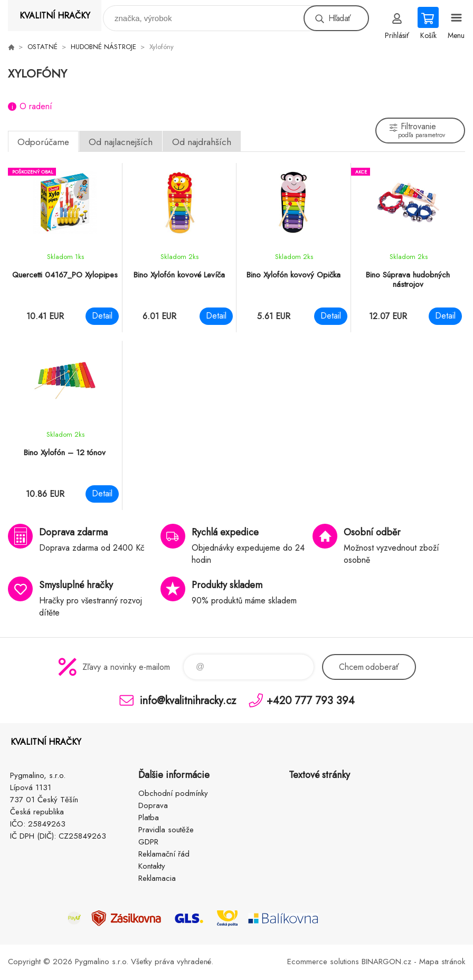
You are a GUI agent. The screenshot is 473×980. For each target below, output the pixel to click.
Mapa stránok (442, 962)
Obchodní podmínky (173, 793)
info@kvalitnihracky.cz (188, 700)
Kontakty (152, 866)
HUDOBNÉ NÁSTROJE (103, 47)
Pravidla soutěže (166, 830)
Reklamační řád (164, 854)
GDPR (148, 842)
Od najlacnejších (121, 142)
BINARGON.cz (386, 962)
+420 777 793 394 (311, 700)
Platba (149, 818)
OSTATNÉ (42, 47)
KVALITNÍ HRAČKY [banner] (55, 16)
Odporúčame (43, 142)
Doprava (153, 805)
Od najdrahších (202, 142)
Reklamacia (157, 878)
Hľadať (339, 18)
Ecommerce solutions (323, 962)
